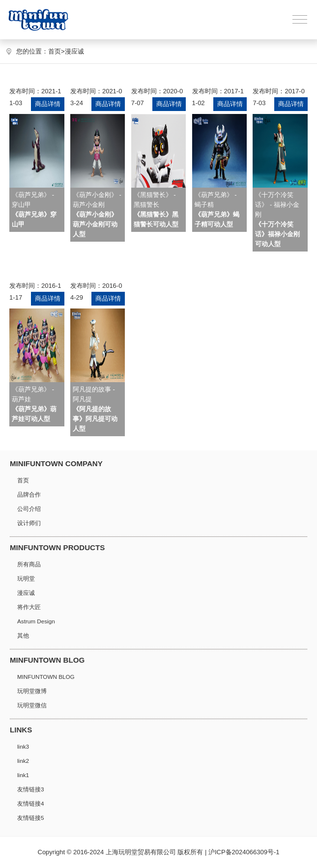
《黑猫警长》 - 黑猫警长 (156, 210)
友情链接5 (31, 818)
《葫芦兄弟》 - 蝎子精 (217, 210)
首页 (57, 51)
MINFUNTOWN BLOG (46, 677)
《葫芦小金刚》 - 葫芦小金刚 (97, 214)
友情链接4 (31, 803)
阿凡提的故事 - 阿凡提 (95, 409)
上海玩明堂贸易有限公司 (141, 852)
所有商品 (29, 564)
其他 (23, 635)
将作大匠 (29, 607)
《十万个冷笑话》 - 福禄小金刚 (277, 219)
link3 (23, 746)
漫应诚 (74, 51)
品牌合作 (29, 494)
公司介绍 (29, 509)
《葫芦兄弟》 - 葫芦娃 (34, 404)
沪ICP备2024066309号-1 (244, 852)
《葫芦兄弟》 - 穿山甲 (34, 210)
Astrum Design (36, 621)
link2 (23, 761)
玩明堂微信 (32, 705)
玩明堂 (26, 578)
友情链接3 (31, 789)
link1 (23, 775)
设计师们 (29, 523)
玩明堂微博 (32, 691)
